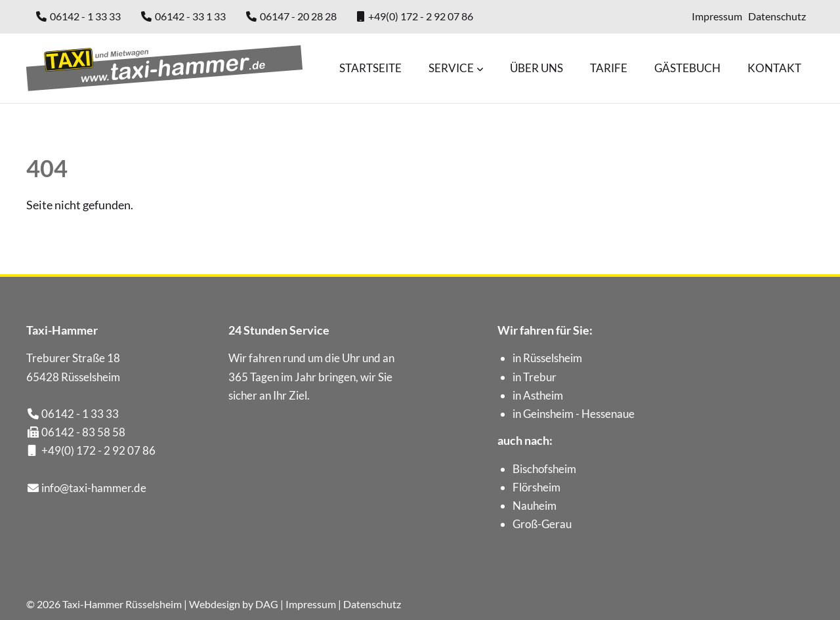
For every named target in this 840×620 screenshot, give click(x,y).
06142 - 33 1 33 (190, 16)
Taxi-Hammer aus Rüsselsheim (164, 68)
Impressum (717, 16)
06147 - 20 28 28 (298, 16)
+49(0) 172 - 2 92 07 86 (421, 16)
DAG (267, 604)
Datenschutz (777, 16)
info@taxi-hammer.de (94, 488)
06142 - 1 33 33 (85, 16)
